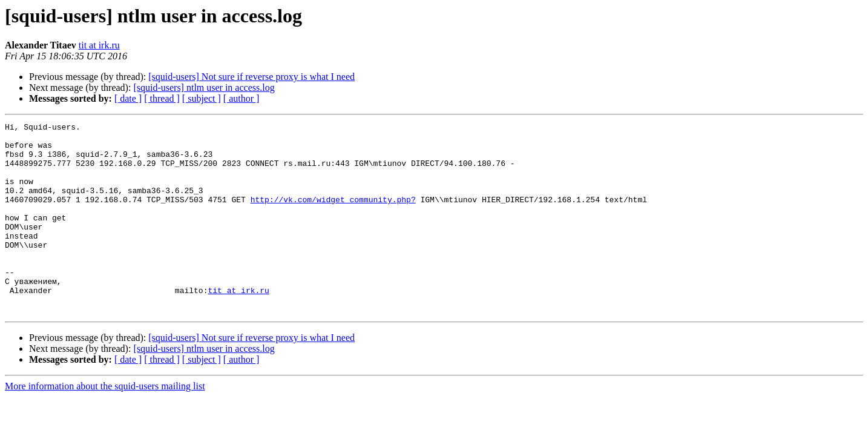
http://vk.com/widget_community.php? (333, 216)
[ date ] (128, 98)
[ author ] (242, 98)
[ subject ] (202, 98)
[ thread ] (162, 98)
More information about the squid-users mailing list (105, 424)
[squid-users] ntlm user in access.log (204, 88)
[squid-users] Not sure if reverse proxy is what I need (252, 77)
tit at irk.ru (99, 45)
